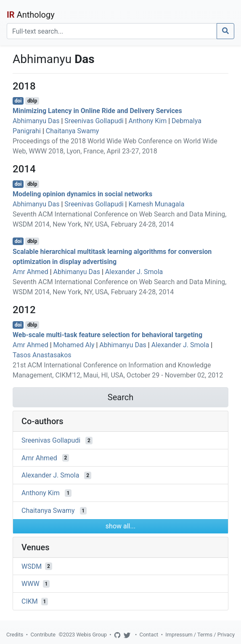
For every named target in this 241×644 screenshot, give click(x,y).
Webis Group (91, 635)
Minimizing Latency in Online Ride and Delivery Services (97, 111)
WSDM (32, 566)
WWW (30, 584)
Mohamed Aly (74, 345)
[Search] (112, 31)
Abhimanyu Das (36, 121)
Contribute (43, 635)
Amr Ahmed (30, 272)
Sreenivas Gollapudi (94, 121)
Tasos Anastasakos (42, 355)
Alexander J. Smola (134, 272)
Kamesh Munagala (156, 204)
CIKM (30, 601)
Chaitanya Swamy (73, 131)
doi (18, 101)
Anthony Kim (147, 121)
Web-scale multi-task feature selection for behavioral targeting (107, 335)
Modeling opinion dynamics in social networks (82, 194)
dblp (32, 101)
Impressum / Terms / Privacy (200, 635)
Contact (149, 635)
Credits (15, 635)
